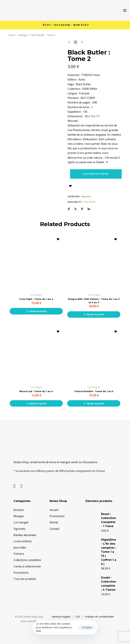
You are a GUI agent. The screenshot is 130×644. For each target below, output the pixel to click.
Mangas (23, 35)
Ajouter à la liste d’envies (70, 186)
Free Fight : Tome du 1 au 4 (36, 299)
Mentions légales (61, 617)
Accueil (54, 510)
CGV (78, 617)
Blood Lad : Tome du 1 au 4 (36, 391)
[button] (36, 311)
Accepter (87, 627)
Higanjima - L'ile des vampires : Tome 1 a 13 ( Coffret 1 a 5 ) (109, 552)
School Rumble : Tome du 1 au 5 (94, 391)
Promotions (21, 573)
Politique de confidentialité (99, 617)
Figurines (19, 529)
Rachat (54, 522)
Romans (19, 510)
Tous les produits (25, 579)
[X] (75, 209)
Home (12, 35)
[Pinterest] (82, 209)
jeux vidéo (20, 547)
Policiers (19, 554)
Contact (55, 529)
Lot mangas (21, 522)
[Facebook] (69, 209)
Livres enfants (23, 541)
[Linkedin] (89, 209)
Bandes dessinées (25, 535)
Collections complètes (27, 560)
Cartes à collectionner (27, 566)
